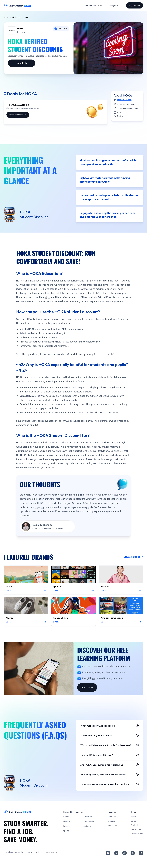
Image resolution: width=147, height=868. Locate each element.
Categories (115, 6)
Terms (31, 863)
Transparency (51, 863)
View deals (22, 63)
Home (6, 17)
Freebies (67, 837)
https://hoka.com (124, 100)
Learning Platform (111, 832)
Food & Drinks (90, 832)
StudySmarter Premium (113, 836)
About (133, 828)
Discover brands (18, 115)
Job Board (112, 828)
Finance (67, 832)
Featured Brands (93, 6)
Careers (134, 832)
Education (88, 828)
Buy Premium (135, 5)
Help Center (136, 840)
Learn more (87, 689)
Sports (66, 842)
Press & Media (137, 845)
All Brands (16, 17)
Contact (134, 836)
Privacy (39, 863)
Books (66, 828)
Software (87, 837)
